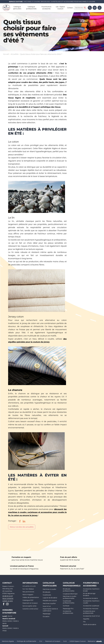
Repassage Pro (68, 609)
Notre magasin (28, 595)
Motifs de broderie (90, 624)
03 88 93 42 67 (8, 596)
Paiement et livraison (30, 603)
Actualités (15, 54)
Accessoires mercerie (91, 609)
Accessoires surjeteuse (91, 606)
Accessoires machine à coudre (91, 602)
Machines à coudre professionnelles (70, 597)
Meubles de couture (50, 601)
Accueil (6, 54)
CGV (41, 641)
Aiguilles (86, 619)
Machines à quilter (49, 603)
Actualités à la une (29, 586)
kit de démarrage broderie (89, 594)
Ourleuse (66, 606)
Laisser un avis (8, 601)
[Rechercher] (85, 8)
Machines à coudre (49, 589)
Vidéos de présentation (31, 597)
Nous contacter (8, 598)
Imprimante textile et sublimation (50, 610)
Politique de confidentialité (27, 641)
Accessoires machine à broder (91, 590)
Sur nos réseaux (28, 589)
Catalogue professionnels (31, 8)
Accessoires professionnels (68, 612)
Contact (70, 8)
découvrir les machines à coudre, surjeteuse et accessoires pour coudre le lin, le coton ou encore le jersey (37, 512)
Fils (84, 622)
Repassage (47, 614)
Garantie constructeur (30, 609)
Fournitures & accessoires (46, 8)
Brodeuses (47, 592)
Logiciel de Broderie (50, 598)
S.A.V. (65, 641)
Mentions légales (8, 641)
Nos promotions (28, 592)
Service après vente (29, 606)
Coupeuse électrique (70, 594)
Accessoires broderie (90, 598)
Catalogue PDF (28, 600)
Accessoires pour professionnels (89, 612)
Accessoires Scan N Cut (91, 616)
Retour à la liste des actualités (22, 527)
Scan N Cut (47, 606)
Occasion (46, 616)
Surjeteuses (47, 595)
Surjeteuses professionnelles (69, 602)
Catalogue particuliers (17, 8)
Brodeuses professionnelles (69, 590)
